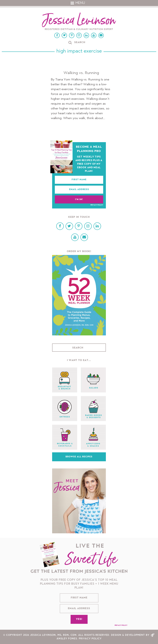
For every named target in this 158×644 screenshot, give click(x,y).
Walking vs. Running (81, 73)
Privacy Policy (97, 205)
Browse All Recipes (79, 457)
